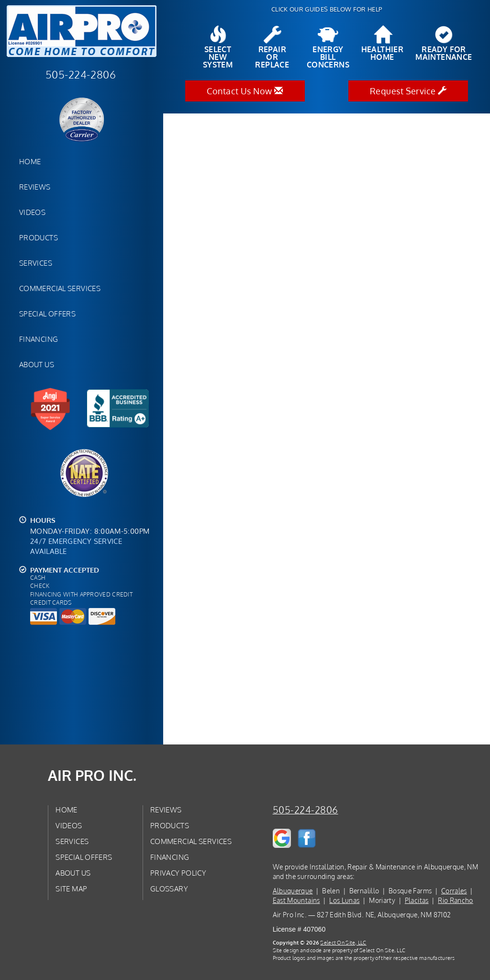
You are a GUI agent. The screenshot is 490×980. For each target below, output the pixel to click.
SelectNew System (218, 47)
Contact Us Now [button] (245, 91)
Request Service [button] (408, 91)
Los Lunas (344, 900)
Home (30, 161)
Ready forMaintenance (444, 44)
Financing (39, 339)
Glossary (169, 889)
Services (36, 263)
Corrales (454, 891)
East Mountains (296, 900)
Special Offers (47, 314)
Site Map (71, 889)
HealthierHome (383, 44)
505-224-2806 (306, 810)
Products (39, 237)
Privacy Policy (178, 873)
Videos (32, 212)
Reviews (35, 187)
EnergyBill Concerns (328, 47)
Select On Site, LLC (343, 942)
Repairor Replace (272, 47)
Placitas (417, 900)
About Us (37, 364)
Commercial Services (60, 288)
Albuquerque (293, 891)
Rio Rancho (456, 900)
